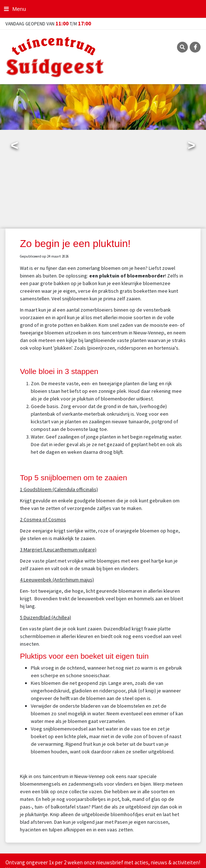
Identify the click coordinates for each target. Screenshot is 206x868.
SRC (182, 47)
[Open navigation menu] (16, 9)
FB (195, 47)
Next (191, 147)
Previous (15, 147)
